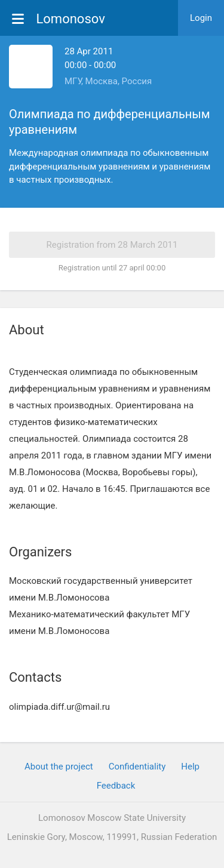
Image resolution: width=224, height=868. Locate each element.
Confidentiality (137, 767)
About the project (59, 767)
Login (201, 18)
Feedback (116, 786)
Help (190, 767)
